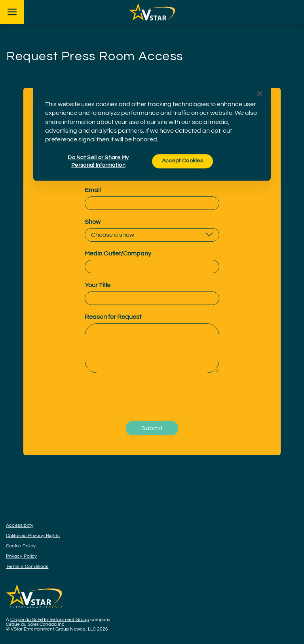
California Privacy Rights (33, 536)
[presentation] (152, 398)
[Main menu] (12, 12)
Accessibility (20, 525)
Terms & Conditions (27, 567)
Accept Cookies (182, 161)
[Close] (260, 93)
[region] (152, 132)
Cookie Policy (21, 546)
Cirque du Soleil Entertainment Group (50, 620)
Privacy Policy (21, 556)
